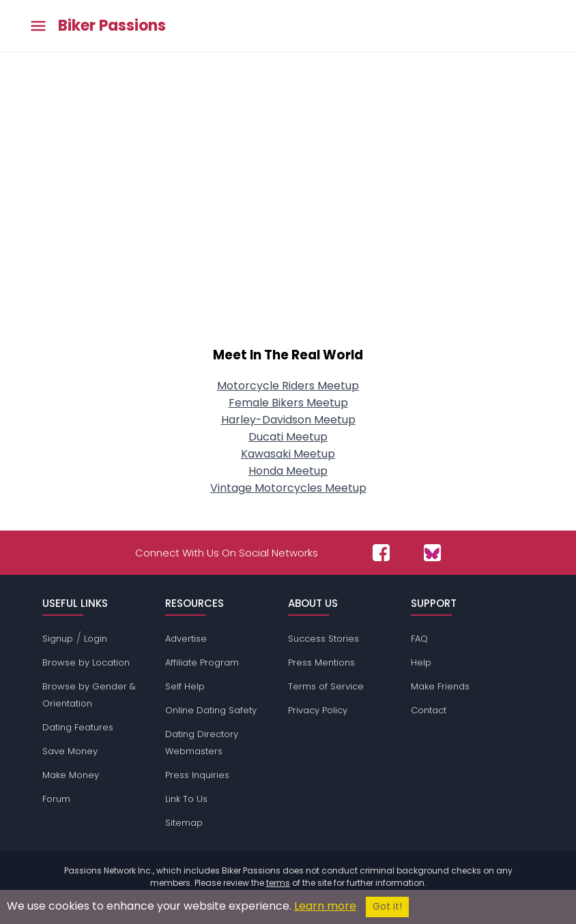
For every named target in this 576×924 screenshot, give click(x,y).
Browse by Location (86, 662)
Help (421, 662)
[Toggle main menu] (38, 26)
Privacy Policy (318, 710)
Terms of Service (326, 686)
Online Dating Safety (211, 710)
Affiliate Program (202, 662)
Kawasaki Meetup (288, 454)
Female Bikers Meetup (288, 403)
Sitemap (184, 823)
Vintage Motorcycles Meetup (288, 488)
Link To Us (186, 799)
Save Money (70, 751)
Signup (58, 639)
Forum (56, 799)
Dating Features (78, 727)
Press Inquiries (197, 775)
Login (96, 639)
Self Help (185, 686)
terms (278, 883)
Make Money (71, 775)
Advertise (186, 639)
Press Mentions (321, 662)
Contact (429, 710)
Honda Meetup (288, 471)
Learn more (325, 906)
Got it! (387, 907)
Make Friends (440, 686)
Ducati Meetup (288, 437)
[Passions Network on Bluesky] (432, 553)
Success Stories (323, 639)
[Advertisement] (288, 220)
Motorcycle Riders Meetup (288, 386)
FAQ (419, 639)
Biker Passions (112, 26)
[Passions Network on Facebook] (381, 553)
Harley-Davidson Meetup (288, 420)
